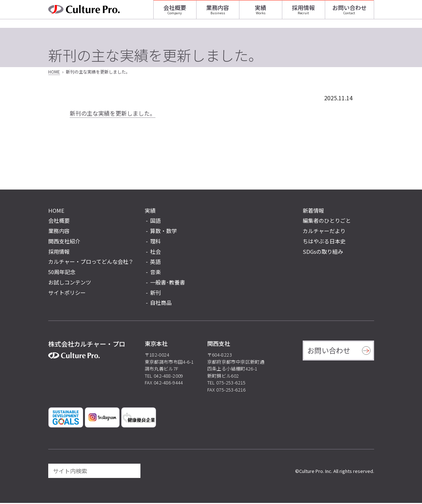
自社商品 (161, 304)
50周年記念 (62, 273)
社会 (155, 253)
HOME (54, 73)
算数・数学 (163, 232)
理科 (155, 242)
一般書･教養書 (168, 283)
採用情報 (303, 12)
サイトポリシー (67, 294)
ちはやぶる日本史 (324, 242)
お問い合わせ (349, 12)
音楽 (155, 273)
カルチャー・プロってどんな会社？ (91, 263)
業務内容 (218, 12)
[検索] (132, 472)
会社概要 (175, 12)
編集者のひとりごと (327, 222)
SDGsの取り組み (323, 253)
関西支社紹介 (64, 242)
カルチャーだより (324, 232)
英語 (155, 263)
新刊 (155, 294)
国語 (155, 222)
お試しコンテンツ (70, 283)
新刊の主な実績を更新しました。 (113, 114)
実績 (260, 12)
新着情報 (313, 211)
